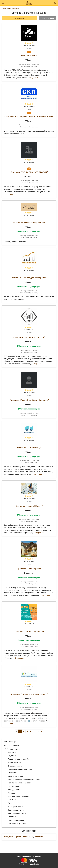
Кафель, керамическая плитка (20, 783)
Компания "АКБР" (29, 56)
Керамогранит (14, 786)
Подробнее (34, 78)
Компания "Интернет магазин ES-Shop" (29, 694)
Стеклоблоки (13, 817)
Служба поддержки (24, 857)
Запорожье (39, 837)
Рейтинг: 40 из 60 (29, 215)
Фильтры (19, 18)
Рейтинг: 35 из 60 (29, 440)
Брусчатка (12, 756)
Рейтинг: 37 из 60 (29, 46)
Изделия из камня (15, 776)
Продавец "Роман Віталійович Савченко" (29, 400)
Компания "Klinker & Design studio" (29, 223)
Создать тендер (48, 18)
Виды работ (9, 742)
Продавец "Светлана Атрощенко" (29, 632)
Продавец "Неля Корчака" (29, 569)
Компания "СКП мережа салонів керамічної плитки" (29, 116)
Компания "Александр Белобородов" (29, 278)
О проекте (37, 857)
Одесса (25, 837)
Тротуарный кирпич (16, 810)
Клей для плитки (15, 790)
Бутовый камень (15, 763)
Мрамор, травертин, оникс (19, 796)
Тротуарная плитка (16, 807)
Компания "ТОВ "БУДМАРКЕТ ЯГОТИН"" (29, 172)
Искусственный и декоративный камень (24, 779)
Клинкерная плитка (16, 820)
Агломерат (12, 752)
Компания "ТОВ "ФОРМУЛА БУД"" (29, 337)
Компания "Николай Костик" (29, 506)
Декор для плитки (15, 766)
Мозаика (12, 793)
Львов (31, 837)
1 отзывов (29, 690)
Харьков (18, 837)
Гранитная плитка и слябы (19, 759)
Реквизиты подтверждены (29, 232)
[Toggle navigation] (3, 3)
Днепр (11, 837)
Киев (6, 837)
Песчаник (12, 800)
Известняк (12, 773)
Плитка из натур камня (17, 824)
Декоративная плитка (17, 813)
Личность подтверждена (29, 409)
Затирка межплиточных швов (20, 769)
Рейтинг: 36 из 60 (29, 162)
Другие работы (12, 746)
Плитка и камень (12, 749)
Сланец (11, 803)
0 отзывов (29, 48)
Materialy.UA (35, 864)
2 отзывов (29, 273)
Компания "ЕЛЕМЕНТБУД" (29, 448)
